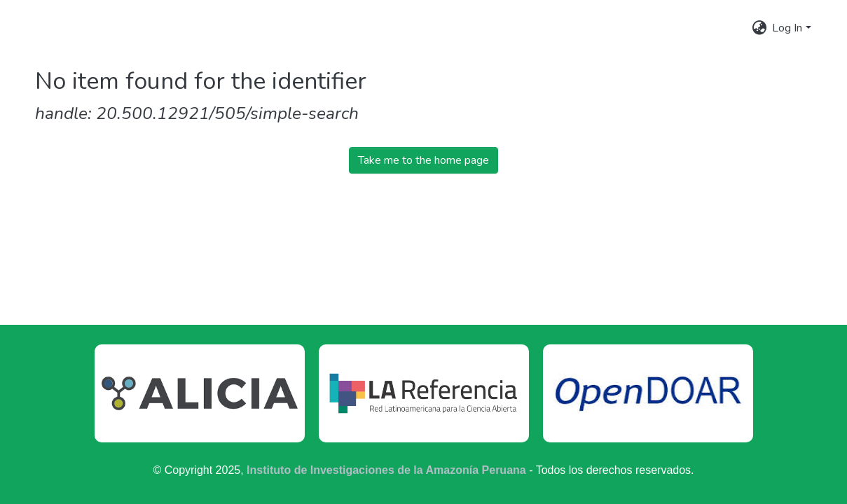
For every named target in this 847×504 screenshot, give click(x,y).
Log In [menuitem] (787, 28)
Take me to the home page (423, 160)
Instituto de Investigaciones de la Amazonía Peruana (386, 470)
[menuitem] (759, 28)
